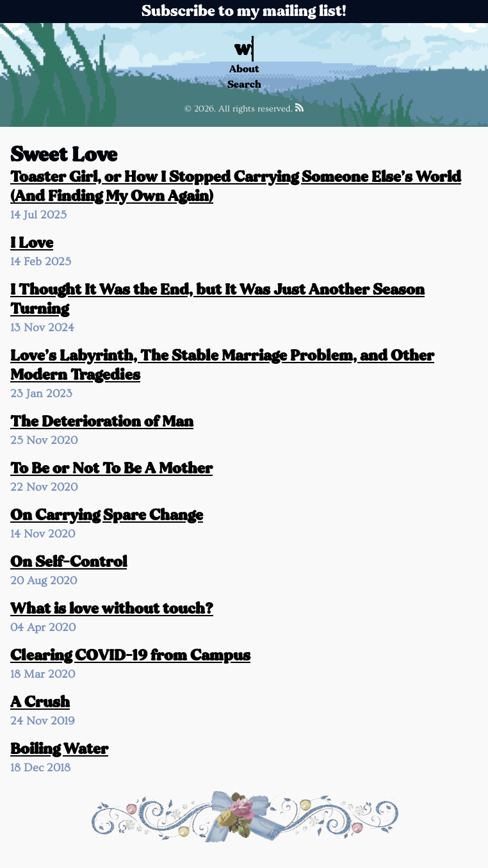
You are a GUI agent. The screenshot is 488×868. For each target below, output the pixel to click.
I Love (32, 243)
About (244, 69)
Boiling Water (59, 749)
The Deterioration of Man (102, 422)
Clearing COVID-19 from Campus (130, 656)
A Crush (40, 702)
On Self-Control (69, 562)
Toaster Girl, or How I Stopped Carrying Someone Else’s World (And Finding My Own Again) (236, 187)
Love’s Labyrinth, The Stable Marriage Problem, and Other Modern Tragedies (222, 365)
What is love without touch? (112, 609)
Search (244, 84)
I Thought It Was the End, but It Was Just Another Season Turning (217, 299)
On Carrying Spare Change (107, 515)
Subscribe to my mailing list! (244, 11)
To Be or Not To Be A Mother (111, 469)
